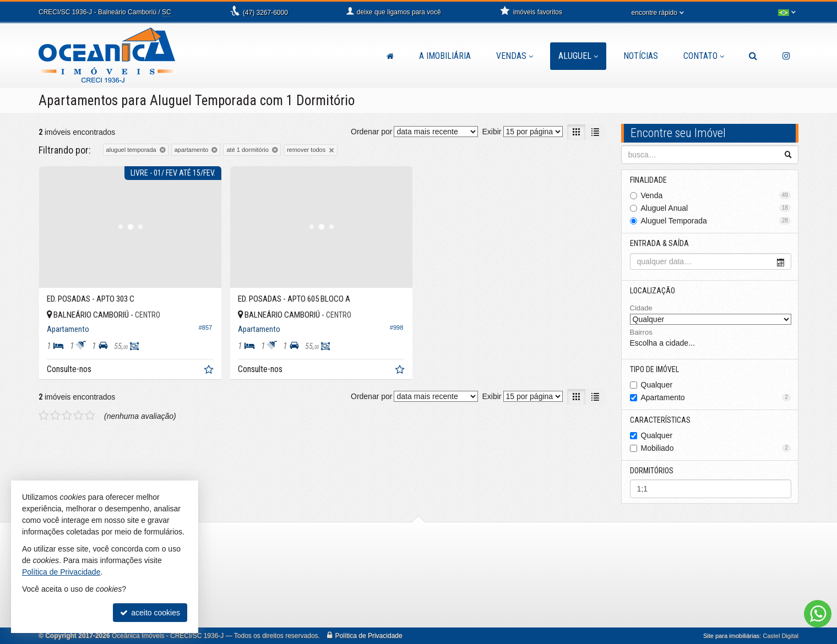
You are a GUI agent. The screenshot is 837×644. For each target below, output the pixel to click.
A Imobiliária (445, 56)
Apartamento (716, 397)
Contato (704, 56)
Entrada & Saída (659, 243)
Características (660, 420)
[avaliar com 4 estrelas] (78, 416)
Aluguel (578, 56)
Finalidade (648, 180)
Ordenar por (371, 132)
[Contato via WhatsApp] (818, 614)
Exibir (491, 132)
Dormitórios (652, 471)
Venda (716, 195)
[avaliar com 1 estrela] (44, 416)
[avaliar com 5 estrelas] (90, 416)
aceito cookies (150, 613)
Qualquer (657, 385)
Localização (653, 291)
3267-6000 (265, 13)
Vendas (515, 56)
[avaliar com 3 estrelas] (67, 416)
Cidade (641, 308)
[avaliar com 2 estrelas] (55, 416)
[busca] (753, 56)
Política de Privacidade (369, 636)
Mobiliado (716, 448)
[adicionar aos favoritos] (210, 371)
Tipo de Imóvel (654, 369)
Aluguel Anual (716, 208)
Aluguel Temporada (716, 221)
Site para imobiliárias (731, 636)
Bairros (641, 332)
